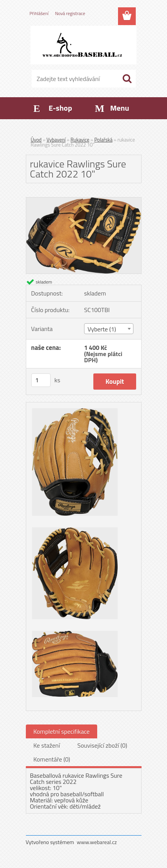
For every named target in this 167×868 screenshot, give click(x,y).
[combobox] (109, 329)
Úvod (36, 140)
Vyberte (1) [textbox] (102, 329)
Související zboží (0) (102, 745)
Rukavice (80, 140)
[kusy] (41, 380)
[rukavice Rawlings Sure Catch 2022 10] (84, 201)
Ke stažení (47, 745)
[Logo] (83, 45)
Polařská (103, 140)
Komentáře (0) (52, 759)
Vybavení (56, 140)
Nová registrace (70, 13)
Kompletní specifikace (62, 731)
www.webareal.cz (97, 842)
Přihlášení (39, 13)
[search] (127, 79)
